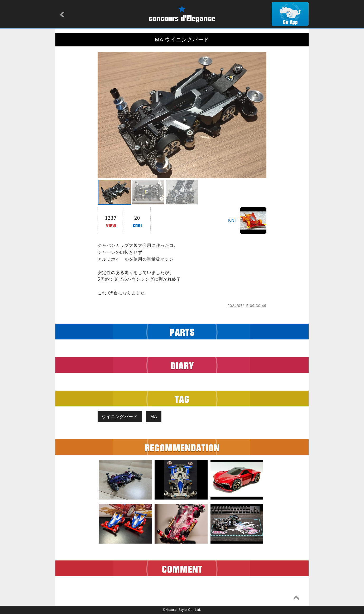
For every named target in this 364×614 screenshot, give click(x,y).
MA (154, 417)
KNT (233, 220)
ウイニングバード (120, 417)
